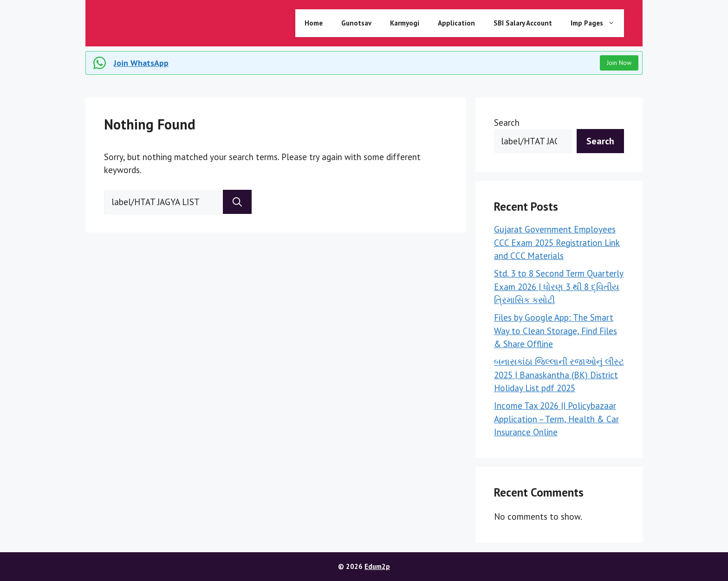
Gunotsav (356, 23)
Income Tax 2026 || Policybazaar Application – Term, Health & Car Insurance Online (556, 419)
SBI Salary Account (523, 23)
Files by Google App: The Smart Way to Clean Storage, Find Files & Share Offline (556, 331)
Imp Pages (597, 23)
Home (314, 23)
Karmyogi (405, 23)
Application (456, 23)
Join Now (619, 63)
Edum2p (377, 566)
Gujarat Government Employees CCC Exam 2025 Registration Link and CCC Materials (557, 242)
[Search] (237, 202)
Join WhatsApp (141, 63)
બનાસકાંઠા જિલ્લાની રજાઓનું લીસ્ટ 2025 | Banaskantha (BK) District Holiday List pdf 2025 (559, 375)
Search (507, 123)
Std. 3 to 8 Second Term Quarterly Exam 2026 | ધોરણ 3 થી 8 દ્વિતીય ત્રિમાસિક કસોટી (559, 287)
